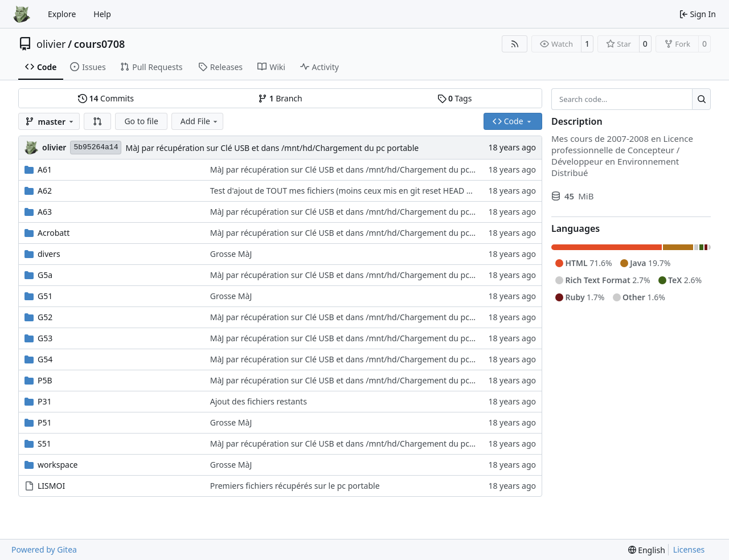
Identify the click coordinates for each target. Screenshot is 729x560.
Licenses (689, 549)
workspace (58, 465)
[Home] (22, 14)
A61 (45, 169)
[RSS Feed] (515, 44)
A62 (45, 191)
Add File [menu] (200, 121)
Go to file (141, 121)
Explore (62, 14)
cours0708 (100, 44)
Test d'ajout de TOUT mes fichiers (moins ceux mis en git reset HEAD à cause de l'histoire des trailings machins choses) (431, 191)
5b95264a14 (96, 147)
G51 (45, 296)
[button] (97, 121)
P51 (45, 422)
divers (49, 254)
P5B (45, 380)
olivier (51, 44)
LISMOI (51, 486)
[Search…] (701, 99)
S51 (44, 443)
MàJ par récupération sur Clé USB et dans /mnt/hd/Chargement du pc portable (272, 148)
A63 (45, 212)
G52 (45, 317)
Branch (280, 98)
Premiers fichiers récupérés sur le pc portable (295, 486)
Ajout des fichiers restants (259, 401)
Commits (106, 98)
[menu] (647, 550)
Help (102, 14)
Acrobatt (54, 233)
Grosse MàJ (231, 254)
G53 (45, 338)
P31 (45, 401)
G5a (45, 275)
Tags (455, 98)
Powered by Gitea (44, 549)
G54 (45, 359)
